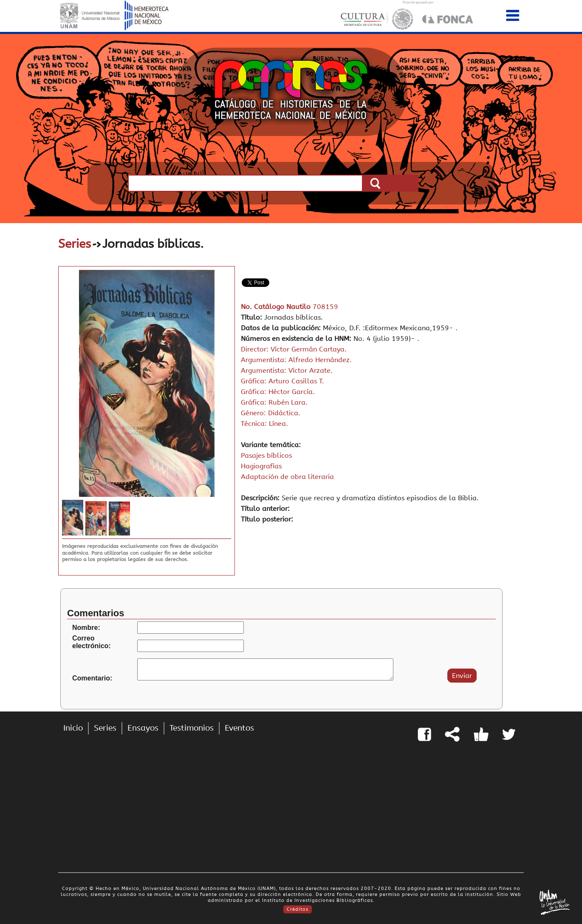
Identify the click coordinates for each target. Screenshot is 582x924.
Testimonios (192, 728)
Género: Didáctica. (271, 413)
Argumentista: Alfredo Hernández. (296, 360)
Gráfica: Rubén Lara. (274, 402)
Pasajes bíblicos (266, 455)
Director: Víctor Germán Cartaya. (294, 349)
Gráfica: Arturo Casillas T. (283, 381)
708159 (325, 307)
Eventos (239, 728)
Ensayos (143, 728)
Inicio (73, 728)
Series (75, 244)
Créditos (298, 909)
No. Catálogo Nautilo (277, 307)
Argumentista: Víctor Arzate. (287, 370)
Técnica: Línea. (264, 424)
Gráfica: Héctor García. (278, 392)
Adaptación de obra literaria (287, 477)
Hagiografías (261, 466)
